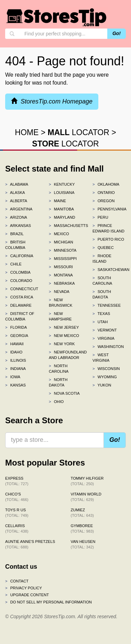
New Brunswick (61, 303)
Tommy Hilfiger (87, 481)
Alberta (16, 201)
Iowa (13, 377)
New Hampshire (60, 316)
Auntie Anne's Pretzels (30, 544)
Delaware (18, 305)
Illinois (16, 360)
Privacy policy (24, 588)
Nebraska (62, 283)
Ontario (104, 193)
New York (62, 344)
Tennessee (107, 305)
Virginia (103, 338)
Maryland (62, 217)
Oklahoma (106, 184)
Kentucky (62, 184)
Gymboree (82, 528)
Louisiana (62, 193)
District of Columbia (20, 316)
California (19, 256)
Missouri (61, 267)
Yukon (102, 385)
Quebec (103, 248)
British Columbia (15, 245)
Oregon (103, 201)
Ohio (56, 402)
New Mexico (64, 336)
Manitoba (61, 209)
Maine (57, 201)
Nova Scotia (64, 393)
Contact (17, 581)
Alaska (15, 193)
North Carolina (59, 369)
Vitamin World (86, 497)
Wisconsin (106, 369)
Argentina (19, 209)
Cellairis (17, 528)
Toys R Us (17, 513)
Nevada (59, 292)
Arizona (16, 217)
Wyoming (105, 377)
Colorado (19, 281)
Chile (13, 264)
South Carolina (102, 281)
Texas (101, 314)
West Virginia (101, 358)
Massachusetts (65, 226)
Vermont (105, 330)
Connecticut (22, 289)
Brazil (14, 234)
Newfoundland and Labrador (65, 355)
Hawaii (14, 344)
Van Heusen (83, 544)
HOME (27, 132)
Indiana (15, 369)
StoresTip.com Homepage (52, 101)
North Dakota (58, 382)
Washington (108, 347)
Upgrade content (27, 595)
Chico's (17, 497)
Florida (16, 327)
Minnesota (63, 250)
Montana (61, 275)
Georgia (17, 336)
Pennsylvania (109, 209)
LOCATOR (79, 132)
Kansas (15, 385)
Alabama (17, 184)
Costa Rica (19, 297)
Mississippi (63, 259)
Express (17, 481)
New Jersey (64, 327)
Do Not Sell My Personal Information (48, 602)
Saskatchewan (109, 270)
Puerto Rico (108, 239)
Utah (100, 322)
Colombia (18, 272)
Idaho (14, 352)
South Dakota (102, 294)
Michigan (61, 242)
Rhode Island (102, 259)
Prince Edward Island (108, 228)
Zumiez (82, 513)
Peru (100, 217)
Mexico (59, 234)
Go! (117, 33)
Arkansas (18, 226)
